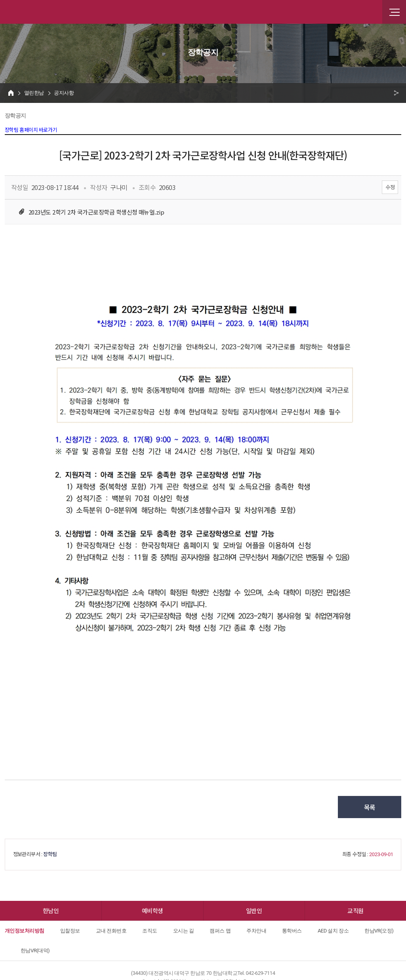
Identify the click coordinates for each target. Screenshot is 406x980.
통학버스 (292, 931)
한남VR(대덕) (35, 951)
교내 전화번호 (111, 931)
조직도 (150, 931)
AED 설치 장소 (333, 931)
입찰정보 (70, 931)
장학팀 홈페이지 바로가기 (31, 130)
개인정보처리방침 (25, 931)
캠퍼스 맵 (220, 931)
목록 (370, 807)
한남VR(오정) (379, 931)
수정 (390, 187)
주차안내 (256, 931)
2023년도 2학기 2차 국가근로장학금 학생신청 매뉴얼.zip (96, 212)
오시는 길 (184, 931)
